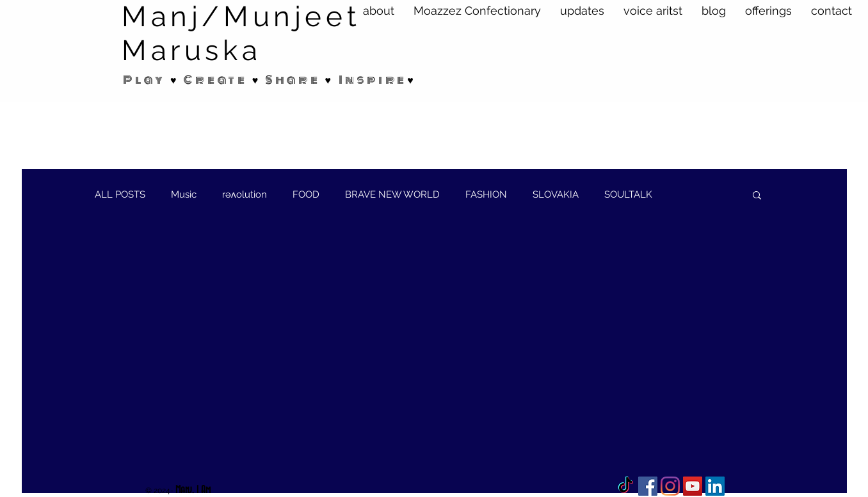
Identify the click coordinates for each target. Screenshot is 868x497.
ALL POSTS (120, 194)
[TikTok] (625, 486)
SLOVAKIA (556, 194)
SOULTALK (628, 194)
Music (184, 194)
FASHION (486, 194)
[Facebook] (648, 486)
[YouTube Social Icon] (693, 486)
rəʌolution (245, 194)
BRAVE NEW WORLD (392, 194)
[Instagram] (670, 486)
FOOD (306, 194)
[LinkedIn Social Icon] (715, 486)
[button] (757, 196)
